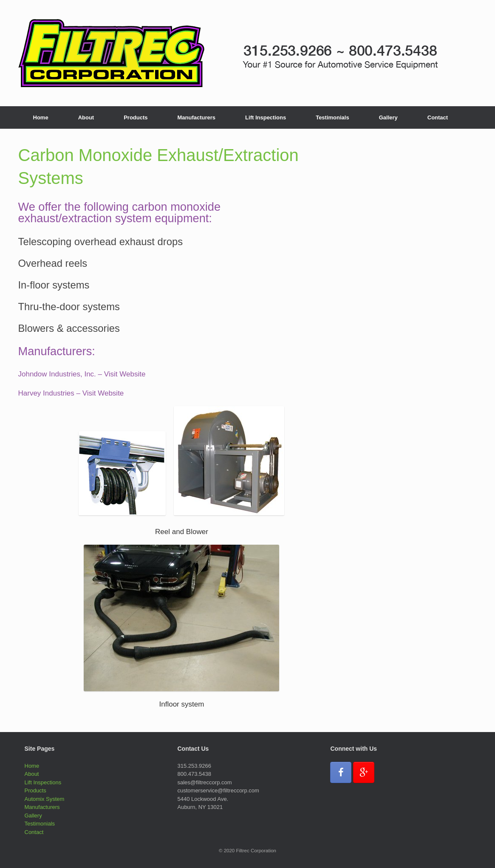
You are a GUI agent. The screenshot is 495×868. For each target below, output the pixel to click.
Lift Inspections (266, 117)
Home (41, 117)
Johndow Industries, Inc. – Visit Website (82, 374)
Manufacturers (197, 117)
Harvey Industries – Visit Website (71, 393)
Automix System (45, 799)
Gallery (388, 117)
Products (136, 117)
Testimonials (332, 117)
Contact (438, 117)
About (86, 117)
